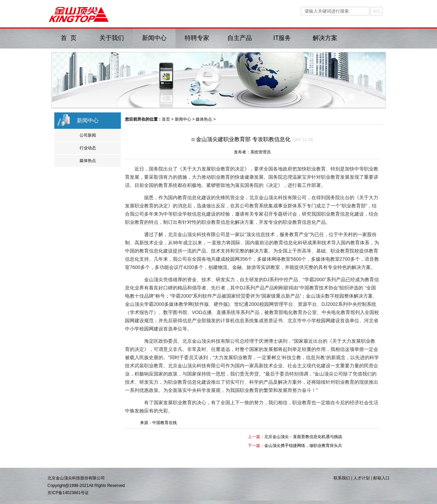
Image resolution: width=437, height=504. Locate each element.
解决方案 (325, 38)
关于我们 (112, 38)
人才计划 (362, 478)
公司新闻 (88, 135)
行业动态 (88, 148)
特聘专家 (197, 38)
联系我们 (342, 478)
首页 (166, 119)
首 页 (69, 38)
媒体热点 (88, 161)
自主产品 (240, 38)
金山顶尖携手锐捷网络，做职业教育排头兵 (303, 446)
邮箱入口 (381, 478)
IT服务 (282, 38)
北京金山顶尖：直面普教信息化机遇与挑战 (303, 437)
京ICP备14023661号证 (68, 493)
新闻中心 (154, 38)
